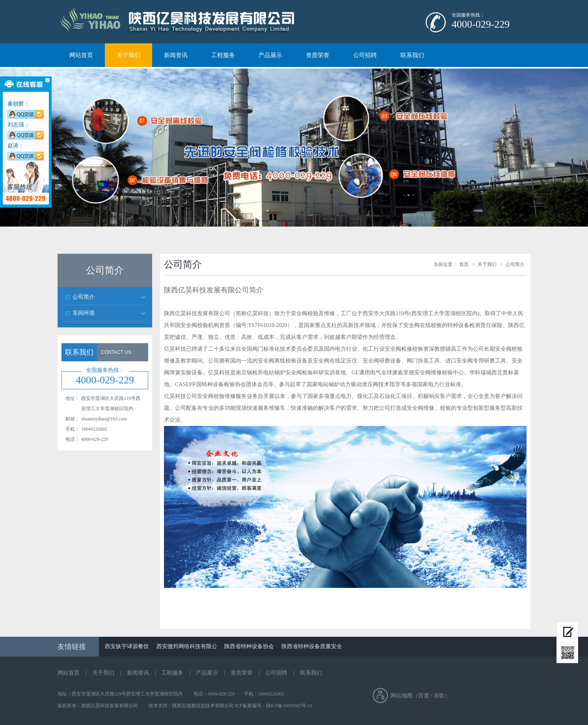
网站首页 (81, 55)
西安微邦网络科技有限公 (187, 646)
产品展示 (270, 55)
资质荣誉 (318, 55)
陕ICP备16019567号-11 (289, 706)
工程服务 (223, 55)
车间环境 (84, 313)
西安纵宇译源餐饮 (127, 646)
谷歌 (439, 696)
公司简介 (84, 297)
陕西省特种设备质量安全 (312, 646)
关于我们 (128, 55)
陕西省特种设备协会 (249, 646)
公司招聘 (365, 55)
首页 (464, 264)
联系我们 (412, 55)
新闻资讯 (176, 55)
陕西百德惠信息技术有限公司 (204, 706)
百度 (424, 696)
